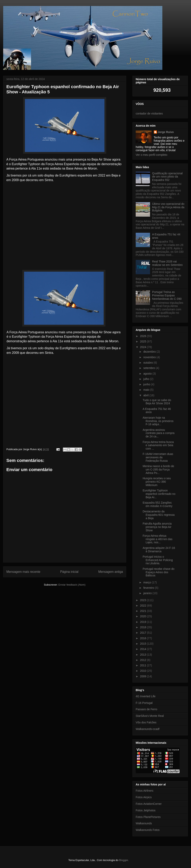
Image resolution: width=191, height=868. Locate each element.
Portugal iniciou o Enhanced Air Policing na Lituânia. (158, 560)
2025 (144, 341)
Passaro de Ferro (146, 709)
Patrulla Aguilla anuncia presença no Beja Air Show (157, 527)
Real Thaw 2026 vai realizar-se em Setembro (167, 263)
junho (147, 384)
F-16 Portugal (144, 703)
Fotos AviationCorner (149, 804)
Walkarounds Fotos (148, 830)
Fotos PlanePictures (148, 817)
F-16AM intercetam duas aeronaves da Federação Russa (158, 457)
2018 (144, 627)
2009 (144, 676)
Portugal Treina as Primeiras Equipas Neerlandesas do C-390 (167, 295)
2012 (144, 660)
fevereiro (149, 588)
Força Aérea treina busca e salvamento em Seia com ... (158, 445)
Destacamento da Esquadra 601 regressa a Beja (159, 515)
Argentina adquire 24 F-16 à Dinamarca (159, 550)
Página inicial (69, 572)
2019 (144, 622)
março (148, 582)
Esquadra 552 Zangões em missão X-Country (158, 504)
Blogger (124, 860)
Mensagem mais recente (23, 572)
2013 (144, 655)
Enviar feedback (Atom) (72, 585)
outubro (148, 363)
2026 (144, 336)
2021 (144, 611)
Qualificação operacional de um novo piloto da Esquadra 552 (167, 177)
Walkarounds (144, 823)
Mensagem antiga (111, 572)
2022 (144, 606)
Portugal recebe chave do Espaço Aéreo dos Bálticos (159, 572)
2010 (144, 671)
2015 (144, 644)
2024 (144, 347)
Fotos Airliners (145, 791)
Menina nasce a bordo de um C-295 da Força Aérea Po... (158, 470)
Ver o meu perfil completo (152, 155)
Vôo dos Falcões (146, 722)
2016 (144, 638)
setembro (149, 368)
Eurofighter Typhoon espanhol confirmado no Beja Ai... (159, 494)
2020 (144, 616)
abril (146, 395)
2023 (144, 600)
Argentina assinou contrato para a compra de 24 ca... (159, 433)
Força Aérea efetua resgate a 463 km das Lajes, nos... (158, 539)
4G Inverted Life (146, 696)
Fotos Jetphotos (146, 810)
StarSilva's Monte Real (150, 716)
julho (147, 379)
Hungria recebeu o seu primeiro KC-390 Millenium (157, 482)
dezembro (150, 352)
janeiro (148, 593)
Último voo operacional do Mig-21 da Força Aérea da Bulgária (168, 207)
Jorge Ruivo (166, 132)
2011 (144, 665)
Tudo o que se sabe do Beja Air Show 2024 (157, 402)
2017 (144, 633)
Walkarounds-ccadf (148, 729)
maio (147, 390)
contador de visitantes (149, 113)
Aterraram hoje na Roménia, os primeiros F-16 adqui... (158, 421)
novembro (150, 357)
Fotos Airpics (144, 797)
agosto (148, 374)
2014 (144, 649)
